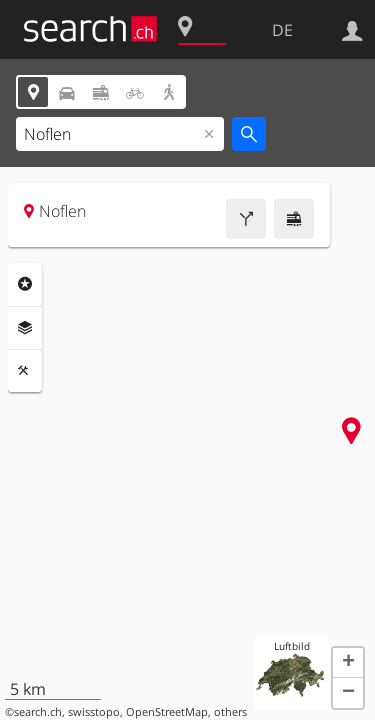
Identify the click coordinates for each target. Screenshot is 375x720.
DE (282, 30)
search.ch (38, 712)
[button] (348, 663)
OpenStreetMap (167, 712)
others (230, 712)
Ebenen (25, 328)
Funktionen (25, 371)
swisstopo (94, 712)
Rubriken (25, 284)
